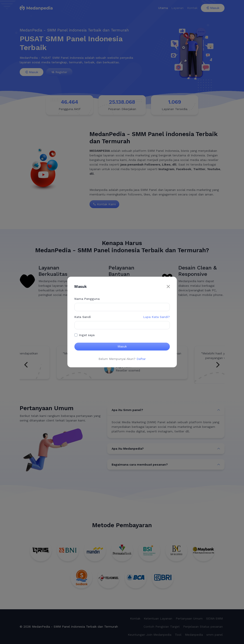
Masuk (122, 346)
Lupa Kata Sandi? (156, 317)
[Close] (168, 287)
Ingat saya (87, 335)
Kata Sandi (83, 317)
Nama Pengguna (87, 299)
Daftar (141, 359)
